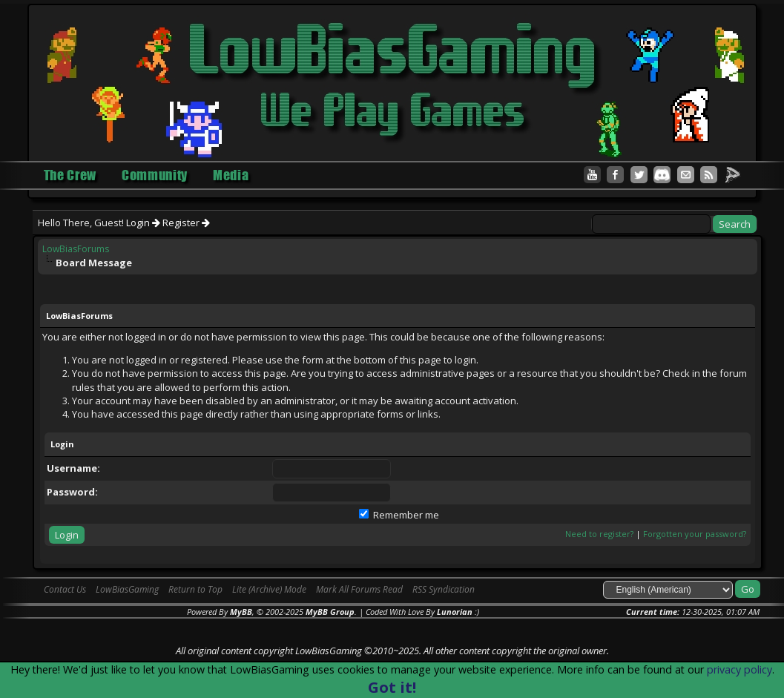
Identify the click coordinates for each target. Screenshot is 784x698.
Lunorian (455, 612)
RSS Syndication (444, 589)
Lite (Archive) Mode (269, 589)
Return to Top (195, 589)
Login (143, 223)
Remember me (399, 515)
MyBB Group (330, 612)
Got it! (392, 687)
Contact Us (65, 589)
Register (186, 223)
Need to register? (599, 534)
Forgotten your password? (695, 534)
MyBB (241, 612)
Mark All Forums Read (359, 589)
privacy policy (739, 669)
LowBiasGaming (127, 589)
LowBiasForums (76, 249)
